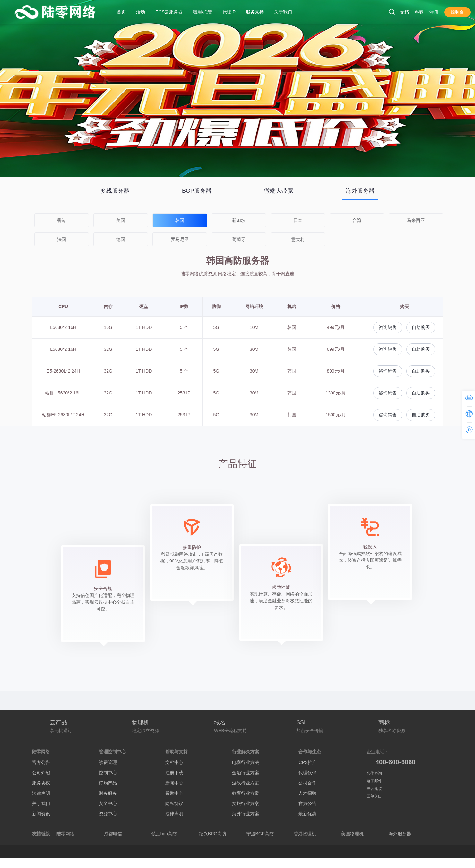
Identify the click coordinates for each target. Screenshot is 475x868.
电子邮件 (374, 781)
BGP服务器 (197, 191)
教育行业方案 (246, 793)
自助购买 (421, 327)
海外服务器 (360, 191)
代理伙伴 (307, 773)
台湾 (357, 220)
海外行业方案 (246, 814)
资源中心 (108, 814)
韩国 (180, 220)
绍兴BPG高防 (213, 834)
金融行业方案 (246, 773)
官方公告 (41, 762)
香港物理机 (305, 834)
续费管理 (108, 762)
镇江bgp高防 (164, 834)
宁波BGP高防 (260, 834)
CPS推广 (308, 762)
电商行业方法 (246, 762)
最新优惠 (307, 814)
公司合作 (307, 783)
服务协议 (41, 783)
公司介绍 (41, 773)
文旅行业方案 (246, 803)
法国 (62, 239)
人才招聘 (307, 793)
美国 (121, 220)
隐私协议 (174, 803)
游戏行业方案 (246, 783)
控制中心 (108, 773)
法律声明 (41, 793)
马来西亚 (416, 220)
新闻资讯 (41, 814)
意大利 (298, 239)
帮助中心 (174, 793)
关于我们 (41, 803)
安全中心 (108, 803)
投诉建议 (374, 789)
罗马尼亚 (180, 239)
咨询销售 (388, 327)
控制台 (457, 12)
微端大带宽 (279, 191)
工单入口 (374, 796)
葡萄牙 (239, 239)
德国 (121, 239)
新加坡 (239, 220)
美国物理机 (352, 834)
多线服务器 (115, 191)
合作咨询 (374, 773)
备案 (419, 12)
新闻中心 (174, 783)
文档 (404, 12)
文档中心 (174, 762)
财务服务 (108, 793)
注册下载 (174, 773)
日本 (298, 220)
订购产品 (108, 783)
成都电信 (113, 834)
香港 (62, 220)
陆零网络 (65, 834)
